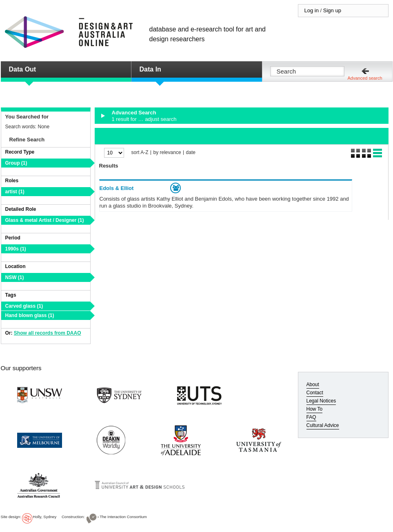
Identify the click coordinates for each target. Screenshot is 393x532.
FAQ (311, 417)
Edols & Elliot (117, 188)
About (313, 384)
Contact (315, 393)
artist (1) (15, 192)
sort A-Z (140, 153)
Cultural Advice (323, 425)
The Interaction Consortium (123, 517)
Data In (150, 69)
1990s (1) (16, 249)
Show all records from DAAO (48, 333)
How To (315, 409)
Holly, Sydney (44, 517)
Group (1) (16, 163)
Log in (312, 10)
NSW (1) (15, 277)
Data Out (23, 69)
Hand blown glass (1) (30, 315)
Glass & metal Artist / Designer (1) (45, 220)
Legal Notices (321, 401)
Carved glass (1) (24, 306)
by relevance (167, 153)
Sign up (332, 10)
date (191, 153)
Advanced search (365, 78)
